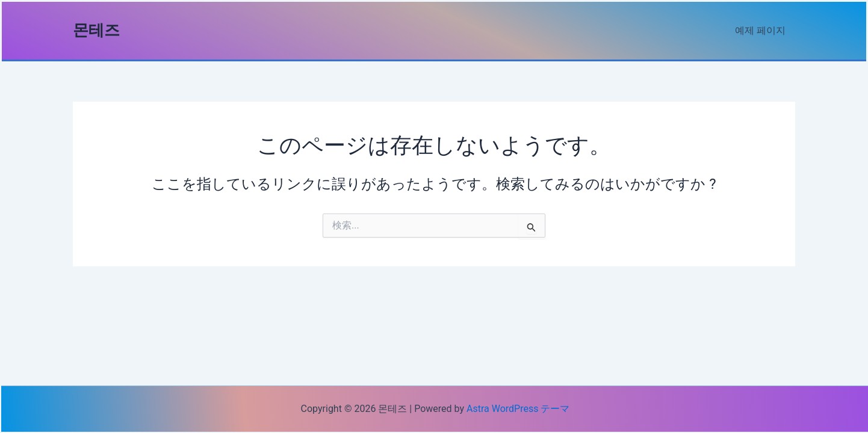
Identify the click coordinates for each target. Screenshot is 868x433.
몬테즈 (96, 30)
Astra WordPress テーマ (518, 409)
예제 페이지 (760, 30)
